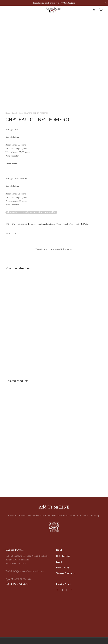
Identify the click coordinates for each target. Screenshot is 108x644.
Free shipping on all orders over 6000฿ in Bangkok (54, 3)
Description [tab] (40, 249)
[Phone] (67, 590)
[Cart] (101, 10)
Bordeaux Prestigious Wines (49, 224)
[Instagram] (62, 590)
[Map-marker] (72, 590)
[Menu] (7, 10)
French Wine (17, 113)
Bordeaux (32, 224)
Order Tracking (63, 556)
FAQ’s (59, 562)
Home (8, 113)
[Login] (94, 10)
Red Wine (85, 224)
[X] (16, 233)
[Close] (106, 3)
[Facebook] (13, 233)
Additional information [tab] (62, 249)
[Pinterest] (19, 233)
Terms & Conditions (65, 573)
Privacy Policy (63, 567)
